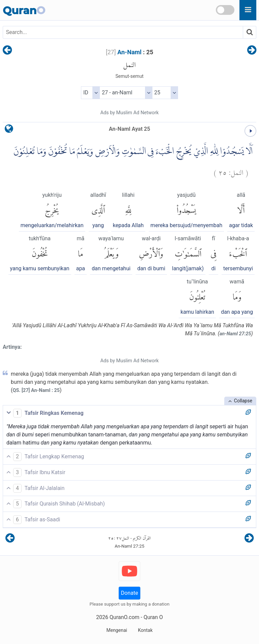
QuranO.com (124, 617)
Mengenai (117, 630)
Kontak (145, 630)
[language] (9, 130)
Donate (130, 593)
